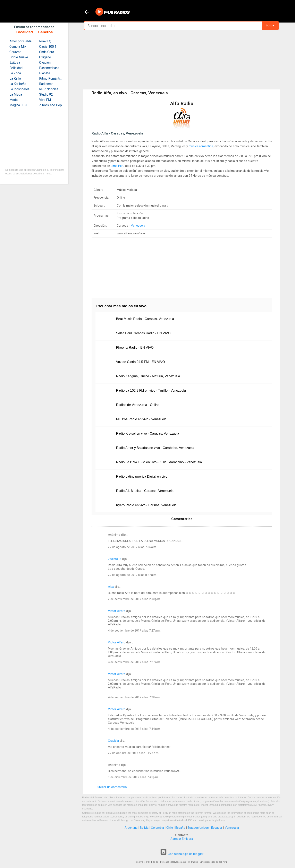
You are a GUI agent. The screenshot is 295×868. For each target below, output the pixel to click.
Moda (14, 100)
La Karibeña (18, 84)
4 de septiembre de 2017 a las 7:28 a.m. (134, 697)
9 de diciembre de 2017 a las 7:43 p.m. (133, 777)
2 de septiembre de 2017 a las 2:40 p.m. (134, 599)
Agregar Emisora (182, 839)
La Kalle (15, 79)
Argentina (131, 828)
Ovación (45, 63)
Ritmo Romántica (51, 79)
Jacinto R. (115, 559)
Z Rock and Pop (50, 105)
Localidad (24, 32)
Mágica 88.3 (18, 105)
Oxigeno (45, 57)
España (180, 828)
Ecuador (217, 828)
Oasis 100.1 (48, 47)
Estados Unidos (198, 828)
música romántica (201, 146)
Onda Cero (47, 52)
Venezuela (138, 226)
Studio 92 (46, 94)
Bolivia (144, 828)
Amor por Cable (20, 41)
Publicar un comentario (111, 787)
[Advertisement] (182, 60)
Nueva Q (45, 41)
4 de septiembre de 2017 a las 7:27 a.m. (134, 631)
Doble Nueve (19, 57)
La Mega (16, 94)
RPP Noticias (49, 89)
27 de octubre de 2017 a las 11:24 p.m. (134, 753)
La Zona (15, 73)
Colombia (157, 828)
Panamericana (49, 68)
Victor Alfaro (117, 611)
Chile (170, 828)
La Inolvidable (19, 89)
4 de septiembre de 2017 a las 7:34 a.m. (134, 729)
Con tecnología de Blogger (182, 854)
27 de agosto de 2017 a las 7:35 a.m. (132, 547)
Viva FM (45, 100)
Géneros (45, 32)
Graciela (113, 741)
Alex (111, 587)
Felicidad (16, 68)
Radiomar (46, 84)
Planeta (45, 73)
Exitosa (15, 63)
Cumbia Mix (18, 47)
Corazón (15, 52)
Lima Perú (118, 166)
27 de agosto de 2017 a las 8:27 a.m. (132, 575)
